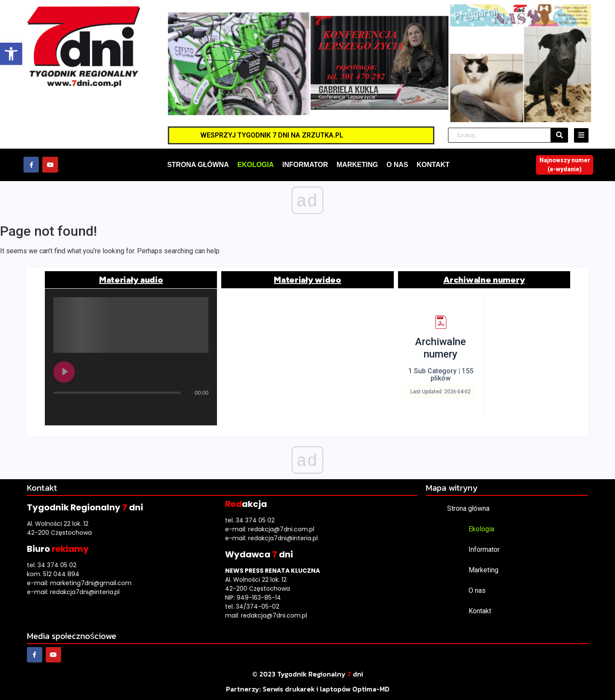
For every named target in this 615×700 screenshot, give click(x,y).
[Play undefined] (64, 372)
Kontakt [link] (480, 611)
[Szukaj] (499, 135)
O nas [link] (477, 590)
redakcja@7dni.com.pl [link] (281, 529)
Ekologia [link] (481, 529)
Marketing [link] (483, 570)
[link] (11, 54)
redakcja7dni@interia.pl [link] (85, 592)
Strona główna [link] (468, 508)
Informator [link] (484, 549)
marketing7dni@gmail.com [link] (91, 583)
